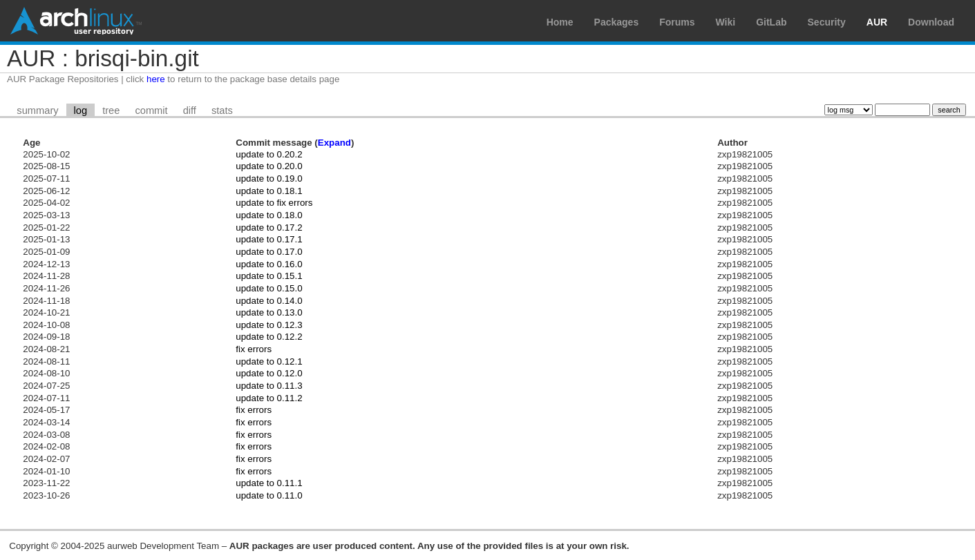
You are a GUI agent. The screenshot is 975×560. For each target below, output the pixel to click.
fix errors (254, 349)
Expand (334, 143)
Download (931, 22)
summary (37, 110)
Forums (677, 22)
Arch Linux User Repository (76, 21)
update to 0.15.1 (269, 276)
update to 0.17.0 (269, 252)
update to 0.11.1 (269, 483)
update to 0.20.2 (269, 154)
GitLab (771, 22)
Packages (617, 22)
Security (827, 22)
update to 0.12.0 (269, 373)
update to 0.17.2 (269, 228)
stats (222, 110)
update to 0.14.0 (269, 301)
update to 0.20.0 (269, 166)
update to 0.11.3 (269, 386)
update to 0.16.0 (269, 264)
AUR (877, 22)
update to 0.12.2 (269, 337)
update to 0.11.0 (269, 495)
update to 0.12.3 (269, 325)
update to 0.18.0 (269, 215)
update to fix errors (274, 203)
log (81, 110)
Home (560, 22)
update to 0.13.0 (269, 312)
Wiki (726, 22)
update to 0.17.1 (269, 239)
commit (151, 110)
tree (111, 110)
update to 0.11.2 (269, 398)
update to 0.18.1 (269, 191)
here (156, 79)
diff (190, 110)
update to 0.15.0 (269, 288)
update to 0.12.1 (269, 361)
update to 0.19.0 (269, 178)
